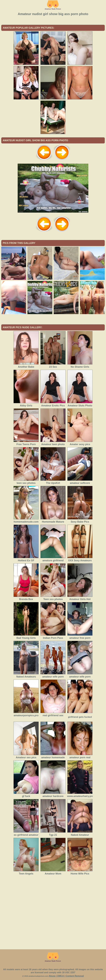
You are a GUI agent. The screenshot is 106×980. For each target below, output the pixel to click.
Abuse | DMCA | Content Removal (66, 976)
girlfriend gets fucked (80, 717)
